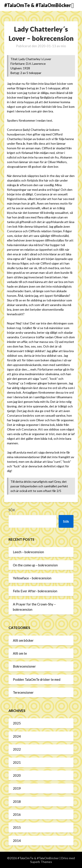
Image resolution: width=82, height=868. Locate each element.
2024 (17, 736)
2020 (17, 775)
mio (63, 46)
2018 (17, 801)
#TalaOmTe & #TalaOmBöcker (38, 5)
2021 (17, 762)
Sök (12, 510)
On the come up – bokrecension (35, 565)
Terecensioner (23, 692)
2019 (17, 788)
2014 (17, 841)
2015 (17, 827)
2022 (17, 749)
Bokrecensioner (24, 666)
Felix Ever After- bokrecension (35, 591)
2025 (17, 723)
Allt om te (20, 653)
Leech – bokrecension (28, 552)
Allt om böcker (23, 640)
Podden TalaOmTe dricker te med (37, 679)
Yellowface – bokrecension (32, 578)
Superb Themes (41, 862)
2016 (17, 814)
